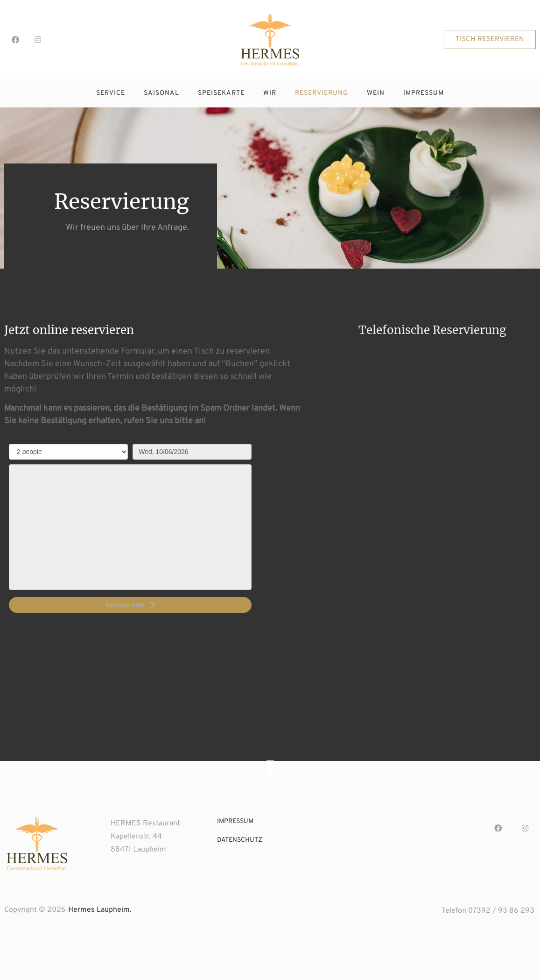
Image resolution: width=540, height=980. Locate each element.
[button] (490, 39)
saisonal (161, 93)
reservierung (322, 93)
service (111, 93)
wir (270, 93)
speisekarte (221, 93)
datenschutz (240, 840)
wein (376, 93)
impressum (424, 93)
